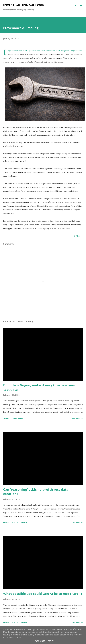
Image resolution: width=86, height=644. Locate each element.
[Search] (75, 5)
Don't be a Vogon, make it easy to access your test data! (39, 387)
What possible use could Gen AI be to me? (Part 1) (43, 594)
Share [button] (77, 236)
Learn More (39, 641)
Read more (77, 418)
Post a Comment (20, 523)
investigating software (25, 5)
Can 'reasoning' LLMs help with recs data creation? (36, 492)
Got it (51, 641)
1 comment (17, 418)
